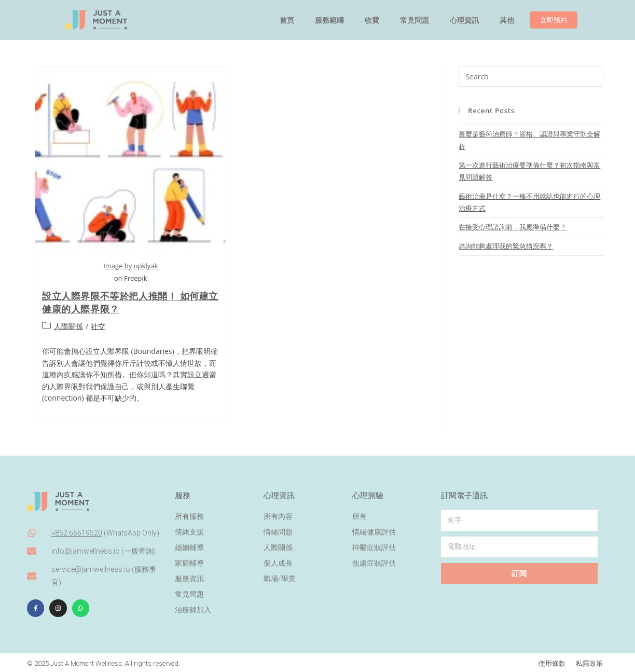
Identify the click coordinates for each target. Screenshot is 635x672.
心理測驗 (368, 493)
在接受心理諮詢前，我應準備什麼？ (513, 227)
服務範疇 (329, 20)
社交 (98, 326)
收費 (372, 20)
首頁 (287, 20)
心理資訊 (464, 20)
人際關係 (68, 326)
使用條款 (552, 662)
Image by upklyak (130, 266)
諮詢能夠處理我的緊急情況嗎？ (506, 246)
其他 (507, 20)
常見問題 (415, 20)
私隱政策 (589, 662)
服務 (183, 493)
